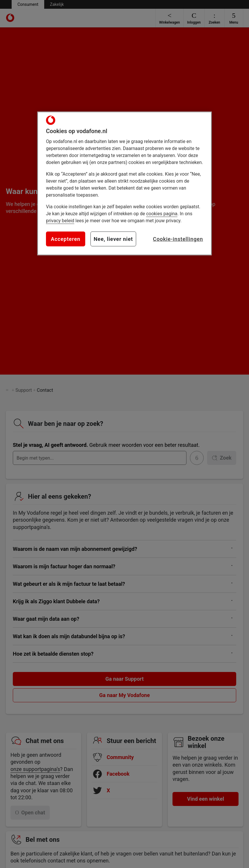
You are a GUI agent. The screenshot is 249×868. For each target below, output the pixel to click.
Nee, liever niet (113, 239)
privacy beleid (60, 221)
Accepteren (66, 239)
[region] (124, 184)
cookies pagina (162, 214)
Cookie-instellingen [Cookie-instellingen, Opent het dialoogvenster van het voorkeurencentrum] (178, 239)
